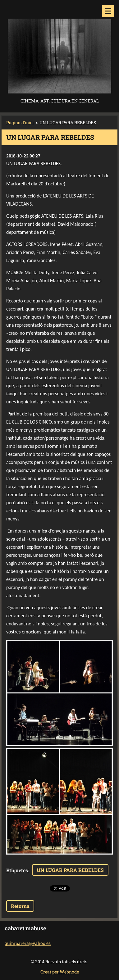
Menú (108, 11)
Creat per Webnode (60, 972)
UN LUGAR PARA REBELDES (70, 870)
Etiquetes (17, 870)
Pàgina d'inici (20, 122)
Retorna (20, 906)
